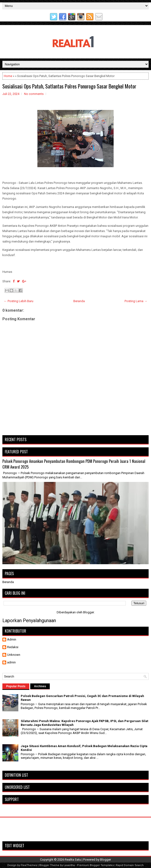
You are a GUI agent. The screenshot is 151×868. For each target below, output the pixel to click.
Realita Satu (73, 860)
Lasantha (69, 865)
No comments (34, 94)
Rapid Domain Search (130, 865)
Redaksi (13, 647)
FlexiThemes (29, 865)
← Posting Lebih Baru (19, 301)
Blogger (88, 612)
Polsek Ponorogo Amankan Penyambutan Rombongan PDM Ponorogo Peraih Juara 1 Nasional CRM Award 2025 (74, 464)
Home (8, 76)
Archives (40, 686)
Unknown (14, 655)
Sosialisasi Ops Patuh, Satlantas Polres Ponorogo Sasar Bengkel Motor (69, 86)
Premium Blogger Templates (95, 865)
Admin (12, 639)
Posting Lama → (136, 301)
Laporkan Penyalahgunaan (29, 620)
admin (11, 662)
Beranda (79, 301)
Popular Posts (16, 686)
